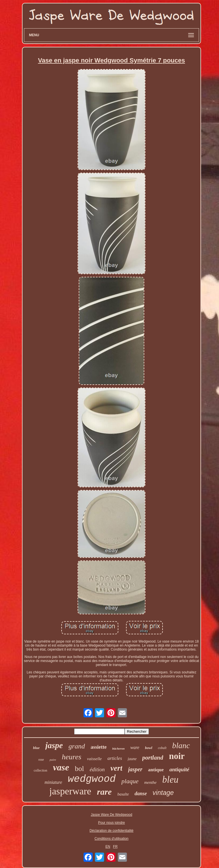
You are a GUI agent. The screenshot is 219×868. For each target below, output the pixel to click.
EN (108, 847)
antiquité (179, 769)
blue (36, 748)
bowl (148, 748)
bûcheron (118, 748)
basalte (123, 794)
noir (177, 756)
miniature (53, 782)
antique (156, 770)
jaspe (54, 745)
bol (79, 769)
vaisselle (94, 759)
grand (77, 746)
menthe (150, 782)
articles (115, 758)
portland (153, 758)
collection (40, 770)
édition (97, 769)
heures (72, 757)
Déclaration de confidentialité (111, 831)
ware (135, 747)
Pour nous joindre (111, 823)
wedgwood (92, 779)
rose (41, 760)
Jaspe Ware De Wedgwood (111, 815)
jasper (135, 769)
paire (53, 760)
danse (141, 794)
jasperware (70, 791)
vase (61, 767)
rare (104, 792)
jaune (132, 759)
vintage (163, 793)
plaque (130, 781)
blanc (181, 745)
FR (115, 847)
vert (116, 768)
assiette (99, 747)
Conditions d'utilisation (111, 839)
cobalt (162, 748)
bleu (170, 780)
